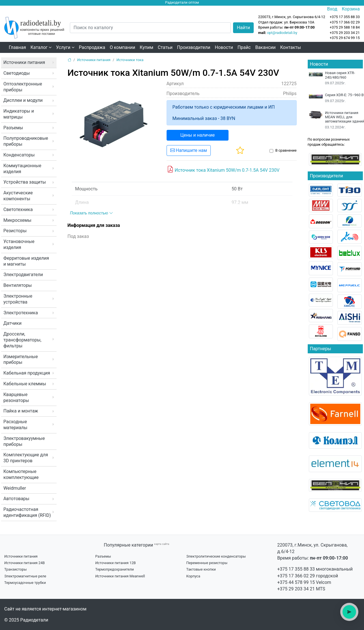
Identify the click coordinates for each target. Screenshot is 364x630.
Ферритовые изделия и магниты (26, 261)
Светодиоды (17, 73)
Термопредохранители (115, 569)
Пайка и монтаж (21, 411)
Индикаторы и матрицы (19, 114)
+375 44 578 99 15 (296, 582)
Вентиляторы (18, 285)
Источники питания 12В (116, 563)
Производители (194, 47)
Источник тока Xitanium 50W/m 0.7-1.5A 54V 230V (223, 169)
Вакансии (265, 47)
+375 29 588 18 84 (345, 27)
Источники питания (24, 62)
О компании (122, 47)
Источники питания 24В (24, 563)
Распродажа (92, 47)
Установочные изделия (19, 244)
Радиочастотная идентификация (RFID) (27, 512)
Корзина (351, 9)
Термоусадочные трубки (25, 583)
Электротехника (21, 313)
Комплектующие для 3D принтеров (26, 458)
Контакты (291, 47)
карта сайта (162, 544)
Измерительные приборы (21, 360)
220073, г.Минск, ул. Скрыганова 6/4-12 (292, 17)
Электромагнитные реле (25, 576)
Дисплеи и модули (23, 100)
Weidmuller (15, 488)
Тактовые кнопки (201, 569)
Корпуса (193, 576)
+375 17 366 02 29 (296, 576)
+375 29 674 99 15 (345, 38)
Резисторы (15, 231)
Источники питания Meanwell (120, 576)
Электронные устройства (18, 299)
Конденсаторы (19, 155)
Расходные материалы (15, 425)
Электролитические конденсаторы (216, 556)
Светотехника (18, 209)
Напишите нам (189, 150)
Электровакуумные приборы (24, 441)
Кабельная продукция (27, 373)
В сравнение (286, 150)
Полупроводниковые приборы (26, 141)
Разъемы (13, 128)
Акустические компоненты (18, 196)
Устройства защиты (25, 182)
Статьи (165, 47)
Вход (332, 9)
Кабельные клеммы (25, 384)
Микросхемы (17, 220)
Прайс (244, 47)
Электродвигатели (23, 275)
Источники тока (130, 60)
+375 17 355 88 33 (296, 569)
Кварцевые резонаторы (16, 397)
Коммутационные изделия (22, 169)
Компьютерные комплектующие (21, 474)
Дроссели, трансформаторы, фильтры (22, 340)
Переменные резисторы (207, 563)
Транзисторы (15, 569)
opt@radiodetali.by (282, 33)
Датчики (12, 323)
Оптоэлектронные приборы (23, 87)
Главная (17, 47)
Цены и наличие (198, 135)
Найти (243, 28)
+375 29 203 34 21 (345, 33)
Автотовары (16, 499)
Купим (147, 47)
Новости (224, 47)
